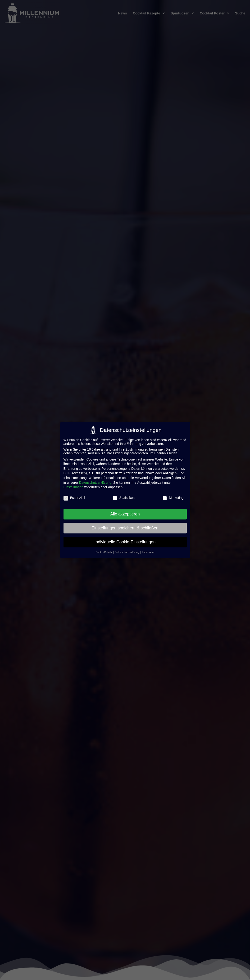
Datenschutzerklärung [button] (127, 552)
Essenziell (74, 498)
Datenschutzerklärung (95, 483)
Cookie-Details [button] (104, 552)
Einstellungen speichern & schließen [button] (125, 528)
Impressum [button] (148, 552)
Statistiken (124, 498)
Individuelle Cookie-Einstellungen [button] (125, 542)
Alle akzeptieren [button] (125, 514)
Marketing (173, 498)
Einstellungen (73, 487)
